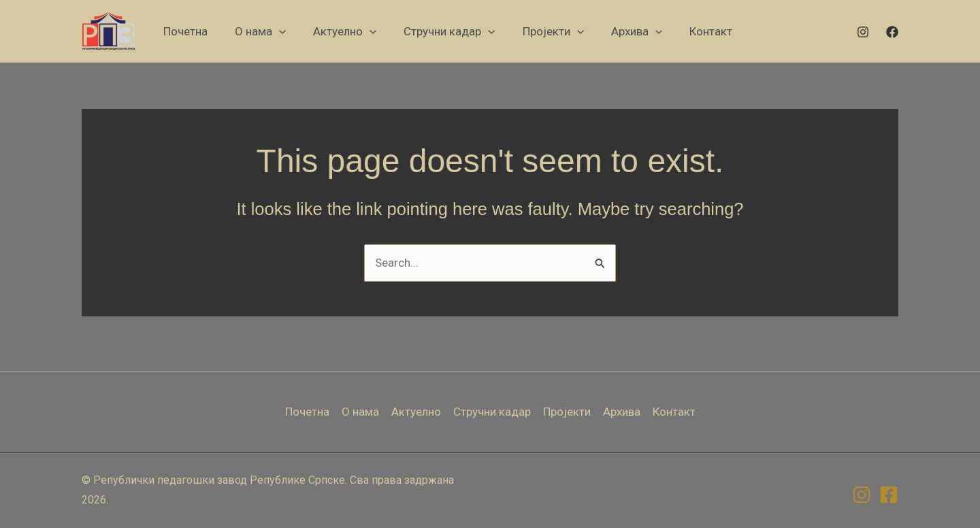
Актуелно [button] (416, 412)
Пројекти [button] (567, 412)
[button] (260, 31)
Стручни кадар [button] (492, 412)
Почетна (307, 412)
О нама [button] (360, 412)
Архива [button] (622, 412)
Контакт (674, 412)
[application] (279, 31)
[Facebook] (892, 32)
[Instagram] (863, 32)
